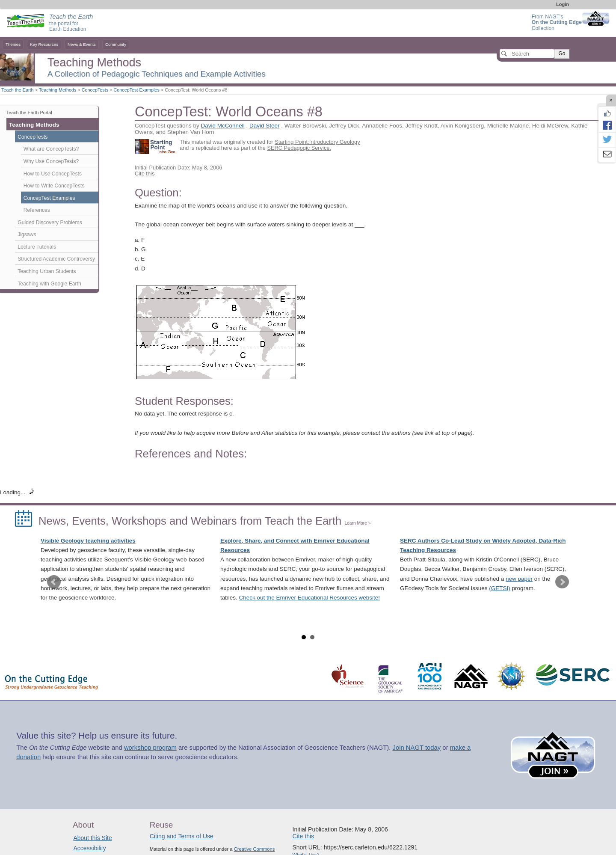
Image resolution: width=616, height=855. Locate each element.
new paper (519, 579)
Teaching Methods (58, 90)
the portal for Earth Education (71, 23)
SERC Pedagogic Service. (299, 148)
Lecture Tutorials (37, 247)
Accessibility (89, 848)
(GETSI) (500, 588)
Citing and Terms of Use (182, 836)
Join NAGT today (416, 748)
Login (563, 4)
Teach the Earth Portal (29, 113)
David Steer (265, 126)
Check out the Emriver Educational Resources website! (309, 598)
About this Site (92, 838)
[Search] (527, 53)
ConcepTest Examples (136, 90)
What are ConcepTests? (51, 149)
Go (562, 53)
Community (116, 44)
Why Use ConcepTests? (51, 161)
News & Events (82, 44)
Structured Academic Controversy (56, 259)
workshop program (150, 748)
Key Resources (44, 44)
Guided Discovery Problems (50, 223)
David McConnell (223, 126)
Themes (13, 44)
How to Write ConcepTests (54, 186)
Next (562, 582)
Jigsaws (27, 235)
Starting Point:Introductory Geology (317, 142)
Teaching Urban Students (47, 271)
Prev (54, 582)
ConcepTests (95, 90)
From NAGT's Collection (557, 22)
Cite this (145, 174)
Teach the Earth (18, 90)
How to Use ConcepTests (53, 174)
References (37, 210)
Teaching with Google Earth (49, 284)
